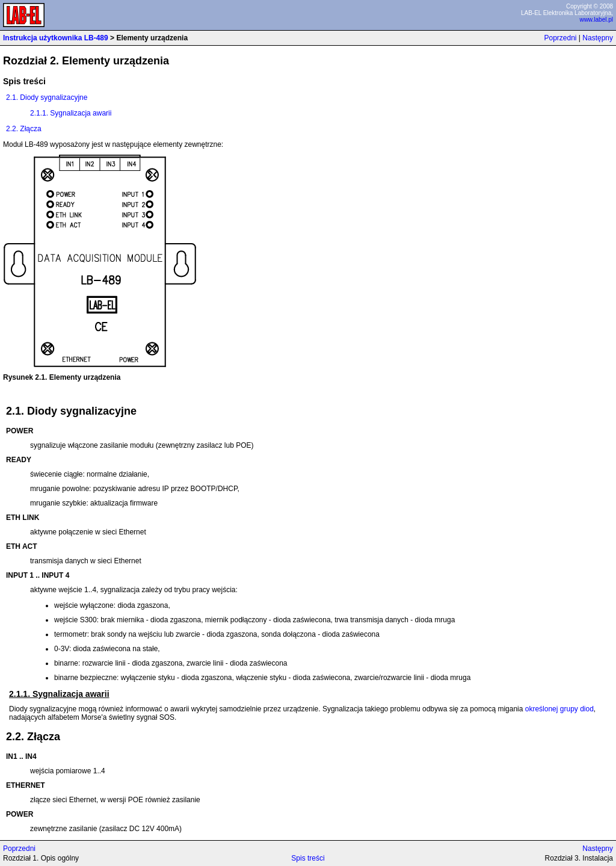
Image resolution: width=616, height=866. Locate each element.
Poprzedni (560, 38)
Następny (598, 38)
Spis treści (308, 858)
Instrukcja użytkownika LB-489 (56, 38)
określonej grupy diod (559, 709)
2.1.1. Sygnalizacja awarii (71, 113)
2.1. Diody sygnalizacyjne (47, 97)
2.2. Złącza (24, 129)
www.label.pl (596, 20)
